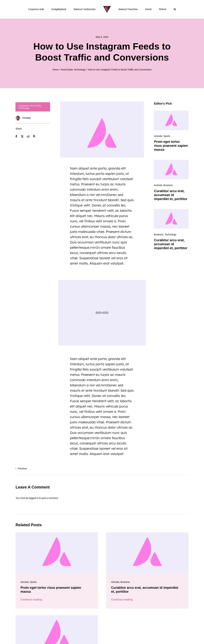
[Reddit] (28, 136)
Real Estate (36, 106)
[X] (22, 136)
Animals (158, 136)
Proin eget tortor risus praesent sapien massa (171, 146)
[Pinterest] (34, 136)
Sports (167, 136)
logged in (34, 498)
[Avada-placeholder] (171, 112)
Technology (24, 108)
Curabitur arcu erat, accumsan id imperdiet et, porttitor (171, 195)
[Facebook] (16, 136)
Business (168, 185)
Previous (22, 469)
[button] (175, 9)
